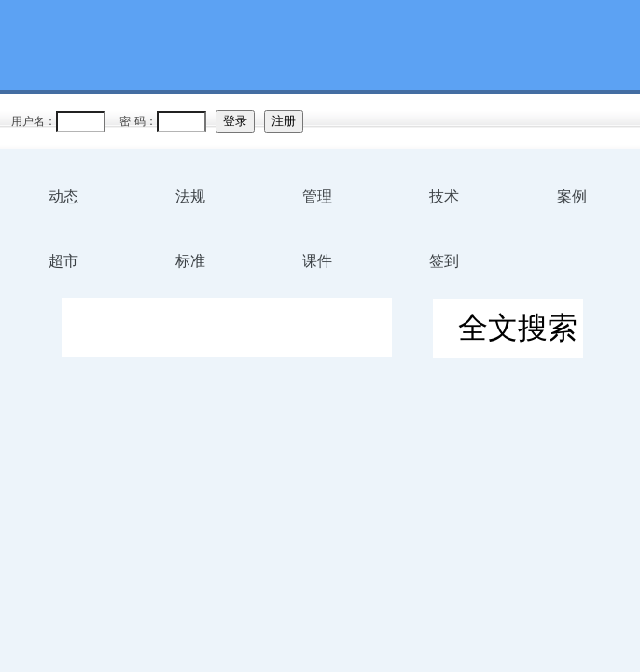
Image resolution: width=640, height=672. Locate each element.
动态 (63, 196)
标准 (190, 261)
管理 (317, 196)
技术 (444, 196)
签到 (444, 261)
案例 (572, 196)
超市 (63, 261)
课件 (317, 261)
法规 (190, 196)
